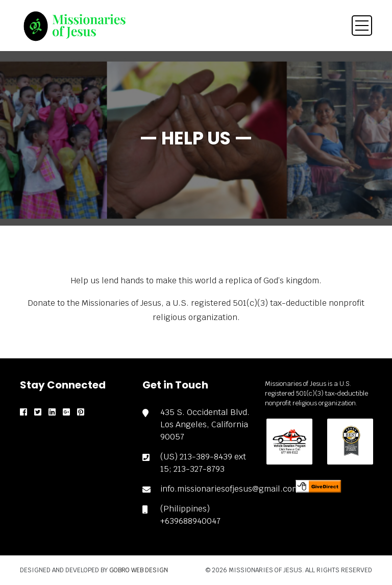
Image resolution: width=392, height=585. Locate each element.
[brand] (73, 26)
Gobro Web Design (139, 570)
